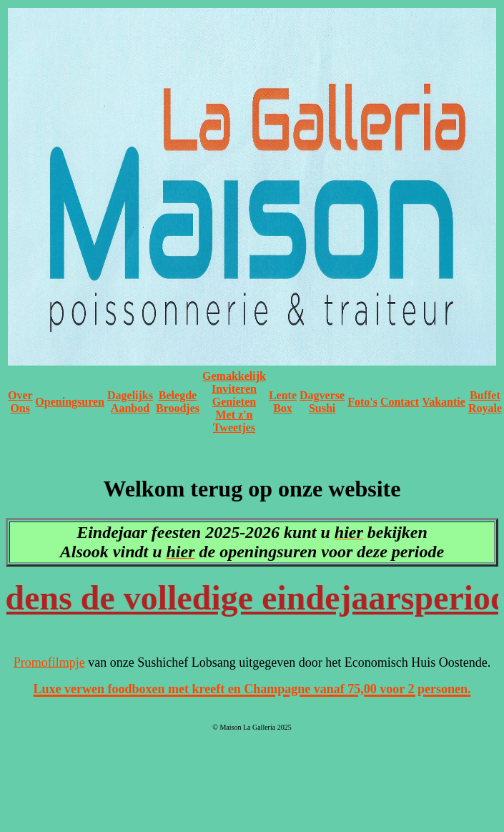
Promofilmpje (49, 662)
